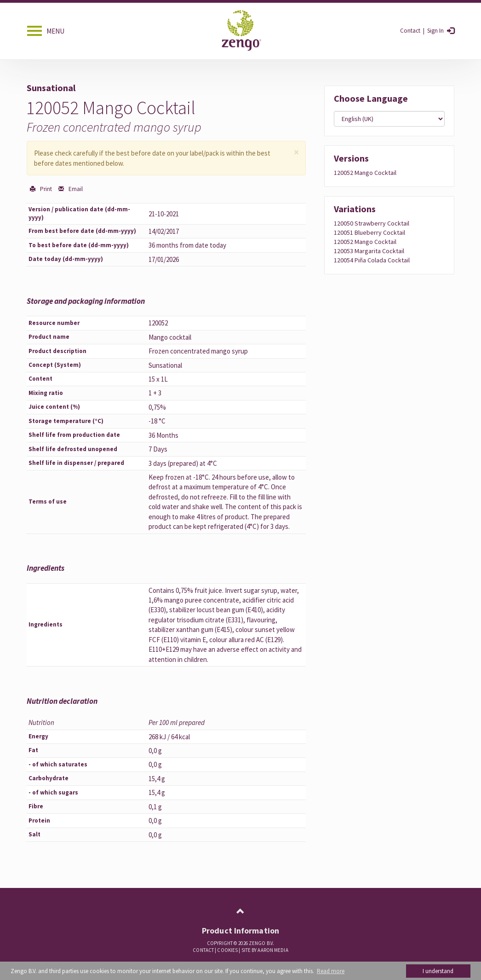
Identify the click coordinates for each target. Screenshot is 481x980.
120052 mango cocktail (365, 242)
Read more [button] (331, 971)
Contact (410, 31)
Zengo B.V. (261, 943)
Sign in (435, 31)
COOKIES (227, 950)
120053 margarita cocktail (369, 251)
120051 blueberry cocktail (369, 232)
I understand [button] (438, 971)
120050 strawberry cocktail (372, 223)
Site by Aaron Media (265, 950)
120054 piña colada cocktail (372, 260)
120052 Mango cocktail (365, 173)
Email (75, 189)
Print (45, 189)
